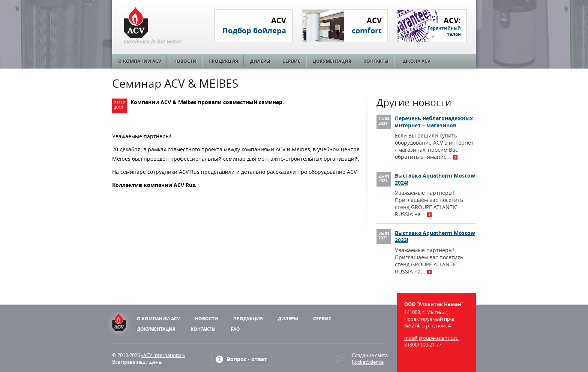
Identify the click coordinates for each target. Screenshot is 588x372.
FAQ (235, 329)
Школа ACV (416, 61)
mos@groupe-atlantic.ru (431, 338)
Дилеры (260, 61)
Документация (332, 61)
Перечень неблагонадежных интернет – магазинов (434, 122)
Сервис (292, 61)
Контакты (376, 61)
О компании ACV (140, 61)
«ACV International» (163, 355)
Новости (185, 61)
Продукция (223, 61)
